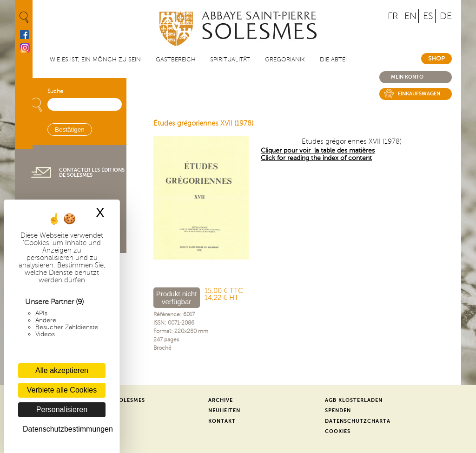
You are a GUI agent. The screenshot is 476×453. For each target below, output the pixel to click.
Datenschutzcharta (358, 421)
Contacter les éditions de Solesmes (92, 173)
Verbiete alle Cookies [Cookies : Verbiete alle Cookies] (62, 390)
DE (446, 16)
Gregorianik (285, 60)
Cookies (338, 431)
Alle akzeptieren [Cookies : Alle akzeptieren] (62, 370)
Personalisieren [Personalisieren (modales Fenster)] (62, 410)
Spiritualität (230, 60)
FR (393, 16)
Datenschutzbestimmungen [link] (64, 429)
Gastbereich (176, 60)
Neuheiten (224, 410)
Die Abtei (333, 60)
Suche (55, 91)
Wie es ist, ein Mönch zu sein (95, 60)
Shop (436, 59)
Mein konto (407, 77)
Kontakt (222, 421)
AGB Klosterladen (354, 400)
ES (428, 16)
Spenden (338, 410)
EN (410, 16)
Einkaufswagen (419, 94)
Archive (221, 400)
